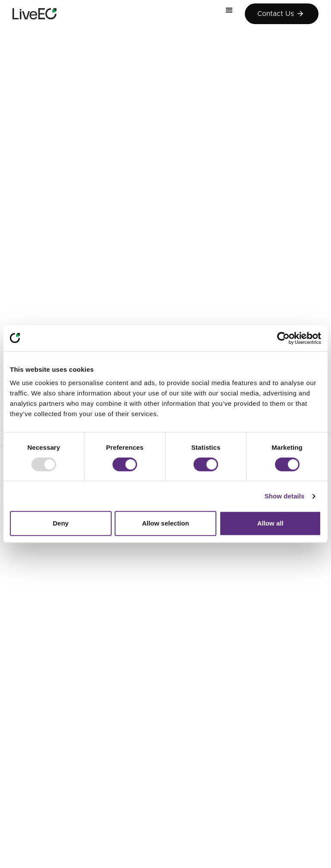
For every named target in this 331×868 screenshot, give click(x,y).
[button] (233, 14)
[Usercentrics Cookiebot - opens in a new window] (283, 338)
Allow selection (165, 523)
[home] (34, 14)
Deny (61, 523)
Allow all (270, 523)
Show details (285, 496)
